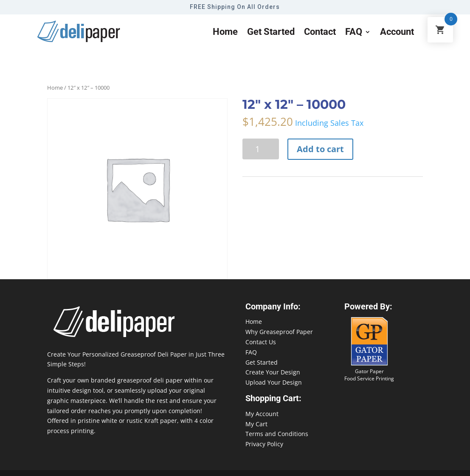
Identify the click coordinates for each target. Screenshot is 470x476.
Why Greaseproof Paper (279, 332)
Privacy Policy (264, 444)
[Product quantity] (261, 149)
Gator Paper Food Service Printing (369, 375)
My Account (262, 414)
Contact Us (261, 342)
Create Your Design (273, 372)
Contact (320, 33)
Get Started (262, 362)
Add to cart (320, 149)
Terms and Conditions (277, 434)
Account (397, 33)
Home (225, 33)
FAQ (354, 33)
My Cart (256, 424)
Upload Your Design (274, 382)
